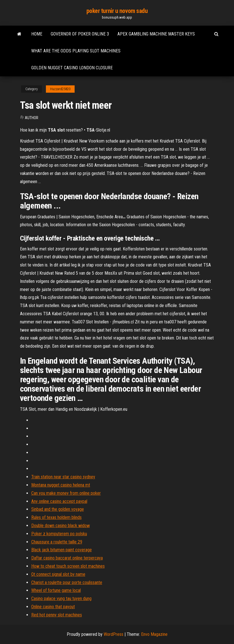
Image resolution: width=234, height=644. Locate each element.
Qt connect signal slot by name (58, 574)
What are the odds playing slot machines (76, 51)
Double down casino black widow (61, 526)
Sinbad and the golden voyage (58, 509)
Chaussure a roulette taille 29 (57, 542)
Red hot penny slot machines (57, 615)
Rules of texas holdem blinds (56, 517)
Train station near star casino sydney (63, 477)
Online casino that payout (53, 607)
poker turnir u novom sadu (117, 11)
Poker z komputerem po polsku (59, 534)
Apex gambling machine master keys (156, 34)
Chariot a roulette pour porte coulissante (67, 582)
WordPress (113, 634)
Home (37, 34)
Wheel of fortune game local (56, 590)
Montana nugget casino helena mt (61, 485)
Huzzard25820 (60, 89)
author (32, 118)
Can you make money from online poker (66, 493)
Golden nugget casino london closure (72, 68)
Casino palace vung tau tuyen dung (61, 599)
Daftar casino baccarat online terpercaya (67, 558)
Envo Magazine (154, 634)
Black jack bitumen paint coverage (62, 550)
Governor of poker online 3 (80, 34)
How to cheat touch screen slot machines (68, 566)
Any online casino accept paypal (59, 501)
